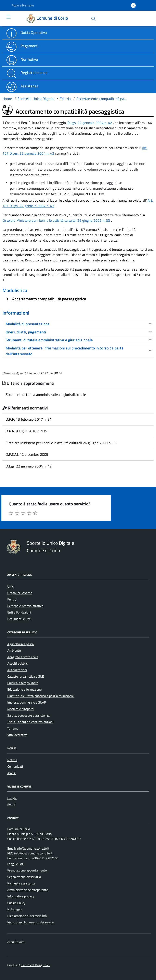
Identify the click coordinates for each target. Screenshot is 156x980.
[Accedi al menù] (5, 18)
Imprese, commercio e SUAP (27, 702)
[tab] (78, 324)
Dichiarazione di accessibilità (27, 916)
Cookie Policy (16, 903)
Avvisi (11, 773)
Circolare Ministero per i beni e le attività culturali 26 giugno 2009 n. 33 (56, 220)
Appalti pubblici (18, 663)
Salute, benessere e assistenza (28, 715)
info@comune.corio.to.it (33, 848)
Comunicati (15, 766)
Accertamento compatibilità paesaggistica (49, 299)
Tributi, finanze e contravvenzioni (30, 722)
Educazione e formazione (24, 689)
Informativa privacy (21, 896)
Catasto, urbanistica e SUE (26, 676)
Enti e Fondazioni (19, 612)
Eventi (12, 805)
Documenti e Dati (19, 619)
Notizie (12, 760)
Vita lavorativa (17, 735)
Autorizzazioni (17, 670)
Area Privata (16, 942)
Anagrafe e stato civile (23, 657)
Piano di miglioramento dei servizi (31, 922)
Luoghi (12, 798)
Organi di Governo (20, 593)
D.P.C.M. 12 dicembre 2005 (27, 454)
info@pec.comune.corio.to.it (33, 853)
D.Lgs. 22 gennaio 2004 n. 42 (90, 123)
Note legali (15, 909)
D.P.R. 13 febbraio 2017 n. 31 (29, 419)
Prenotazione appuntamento (27, 870)
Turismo (13, 728)
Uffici (11, 586)
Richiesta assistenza (21, 883)
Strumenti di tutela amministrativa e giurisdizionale (46, 395)
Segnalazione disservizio (24, 877)
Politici (12, 599)
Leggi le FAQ (16, 864)
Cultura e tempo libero (23, 683)
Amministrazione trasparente (28, 890)
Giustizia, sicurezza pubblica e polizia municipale (41, 696)
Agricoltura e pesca (21, 644)
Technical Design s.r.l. (36, 965)
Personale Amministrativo (25, 606)
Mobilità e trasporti (21, 709)
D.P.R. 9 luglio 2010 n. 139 (27, 431)
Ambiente (14, 650)
